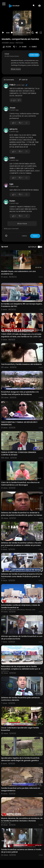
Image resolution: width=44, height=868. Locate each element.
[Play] (3, 33)
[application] (22, 23)
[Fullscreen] (41, 33)
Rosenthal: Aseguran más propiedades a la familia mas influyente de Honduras (20, 393)
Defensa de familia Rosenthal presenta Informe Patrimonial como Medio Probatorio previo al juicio (22, 576)
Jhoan (12, 108)
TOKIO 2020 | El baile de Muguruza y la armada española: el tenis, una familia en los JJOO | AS (21, 335)
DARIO (12, 158)
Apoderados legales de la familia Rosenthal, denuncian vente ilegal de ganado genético (20, 759)
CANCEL (24, 236)
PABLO (12, 85)
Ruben (12, 201)
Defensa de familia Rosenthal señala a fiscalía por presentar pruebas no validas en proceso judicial (21, 545)
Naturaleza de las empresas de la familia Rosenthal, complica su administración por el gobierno (21, 669)
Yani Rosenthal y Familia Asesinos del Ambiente (21, 364)
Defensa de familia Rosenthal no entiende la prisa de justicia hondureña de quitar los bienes (22, 514)
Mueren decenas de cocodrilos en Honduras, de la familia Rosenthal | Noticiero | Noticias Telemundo (22, 821)
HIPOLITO (13, 129)
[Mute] (37, 33)
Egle (11, 184)
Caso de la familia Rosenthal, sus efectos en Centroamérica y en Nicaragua (20, 484)
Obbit (7, 54)
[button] (39, 6)
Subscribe (34, 55)
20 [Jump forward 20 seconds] (33, 33)
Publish (35, 236)
